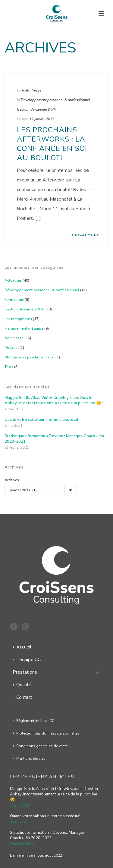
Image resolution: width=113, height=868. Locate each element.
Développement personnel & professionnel (55, 100)
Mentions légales (29, 759)
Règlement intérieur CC (33, 721)
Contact (22, 697)
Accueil (22, 647)
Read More (85, 235)
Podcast (12, 348)
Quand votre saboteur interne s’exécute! (41, 420)
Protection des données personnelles (46, 733)
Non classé (14, 338)
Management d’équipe (24, 328)
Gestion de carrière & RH (37, 109)
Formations (14, 300)
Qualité (22, 685)
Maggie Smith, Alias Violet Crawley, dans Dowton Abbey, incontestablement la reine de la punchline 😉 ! (54, 400)
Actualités (13, 280)
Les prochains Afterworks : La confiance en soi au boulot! (52, 144)
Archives (12, 480)
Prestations (25, 672)
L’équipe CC (27, 660)
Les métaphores (18, 319)
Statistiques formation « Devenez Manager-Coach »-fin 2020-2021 (54, 439)
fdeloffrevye (32, 90)
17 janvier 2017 (42, 119)
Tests (9, 367)
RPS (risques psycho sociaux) (30, 357)
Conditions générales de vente (40, 746)
